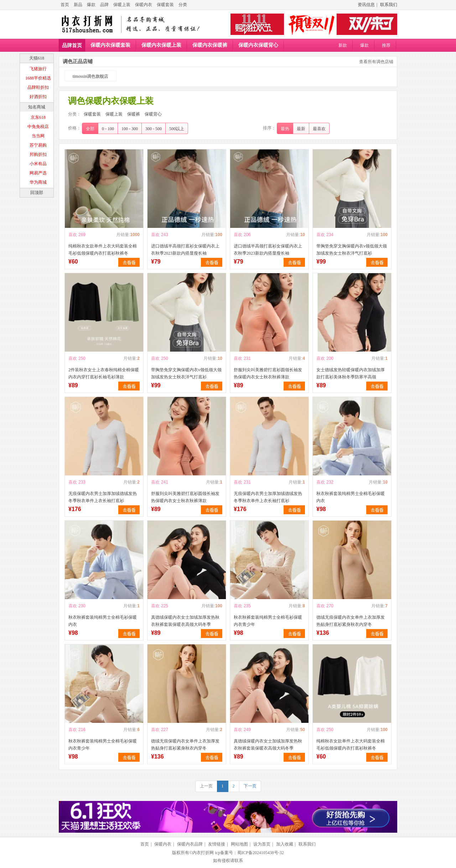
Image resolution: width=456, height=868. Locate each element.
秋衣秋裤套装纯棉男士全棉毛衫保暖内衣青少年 (268, 621)
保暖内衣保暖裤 (210, 45)
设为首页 (262, 844)
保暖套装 (165, 5)
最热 (285, 129)
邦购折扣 (38, 154)
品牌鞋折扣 (38, 87)
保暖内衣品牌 (190, 844)
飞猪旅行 (38, 69)
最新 (301, 129)
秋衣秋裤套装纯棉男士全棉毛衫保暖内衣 (351, 497)
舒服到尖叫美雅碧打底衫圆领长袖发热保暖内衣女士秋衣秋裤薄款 (268, 373)
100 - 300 (130, 129)
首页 (65, 5)
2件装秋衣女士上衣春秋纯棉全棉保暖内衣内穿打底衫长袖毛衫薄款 (104, 373)
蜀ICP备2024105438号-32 (261, 853)
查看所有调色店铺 (376, 62)
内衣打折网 (203, 853)
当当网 (38, 136)
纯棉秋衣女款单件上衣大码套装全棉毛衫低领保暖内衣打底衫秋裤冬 (103, 250)
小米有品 (38, 164)
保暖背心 (153, 114)
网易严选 (38, 173)
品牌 (104, 5)
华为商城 (38, 182)
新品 (78, 5)
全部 (90, 129)
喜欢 (73, 235)
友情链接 (217, 844)
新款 (343, 45)
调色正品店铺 (78, 62)
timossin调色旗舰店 (91, 76)
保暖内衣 (144, 5)
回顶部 (37, 193)
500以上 (177, 129)
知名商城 (37, 107)
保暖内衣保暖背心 (258, 45)
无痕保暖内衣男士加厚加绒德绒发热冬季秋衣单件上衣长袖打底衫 (103, 497)
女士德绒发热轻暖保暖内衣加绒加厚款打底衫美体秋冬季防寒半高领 (351, 373)
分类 (183, 5)
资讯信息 (366, 5)
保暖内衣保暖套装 (110, 45)
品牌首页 (72, 45)
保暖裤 (134, 114)
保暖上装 (122, 5)
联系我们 (389, 5)
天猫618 (37, 58)
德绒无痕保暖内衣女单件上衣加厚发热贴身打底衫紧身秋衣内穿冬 (351, 621)
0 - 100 (108, 129)
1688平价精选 (38, 78)
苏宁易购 (38, 145)
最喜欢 (319, 129)
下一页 (250, 786)
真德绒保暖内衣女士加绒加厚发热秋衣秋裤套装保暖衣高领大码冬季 (185, 621)
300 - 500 (154, 129)
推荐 (386, 45)
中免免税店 (38, 127)
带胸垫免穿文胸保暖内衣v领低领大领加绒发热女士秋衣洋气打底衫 (352, 250)
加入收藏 (285, 844)
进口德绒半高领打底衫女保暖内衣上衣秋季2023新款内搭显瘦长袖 (185, 250)
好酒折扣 (38, 97)
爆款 (91, 5)
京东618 (38, 117)
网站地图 (239, 844)
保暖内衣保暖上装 (161, 45)
